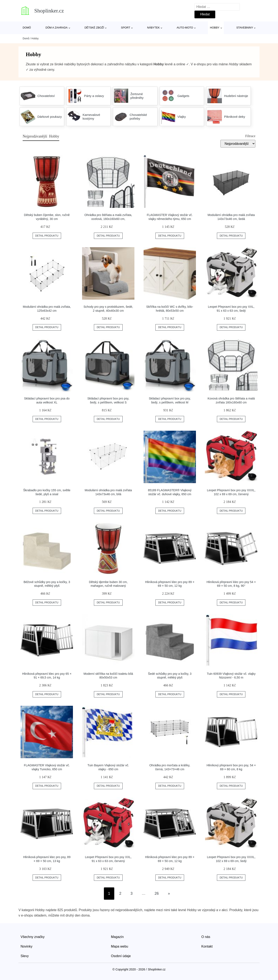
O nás (206, 937)
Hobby (215, 28)
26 (157, 893)
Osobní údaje (121, 956)
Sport (126, 28)
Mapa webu (120, 946)
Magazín (117, 937)
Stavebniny (245, 28)
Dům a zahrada (57, 28)
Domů (27, 28)
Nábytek (153, 28)
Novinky (26, 946)
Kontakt (207, 946)
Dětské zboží (94, 28)
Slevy (25, 956)
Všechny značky (33, 937)
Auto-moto (185, 28)
